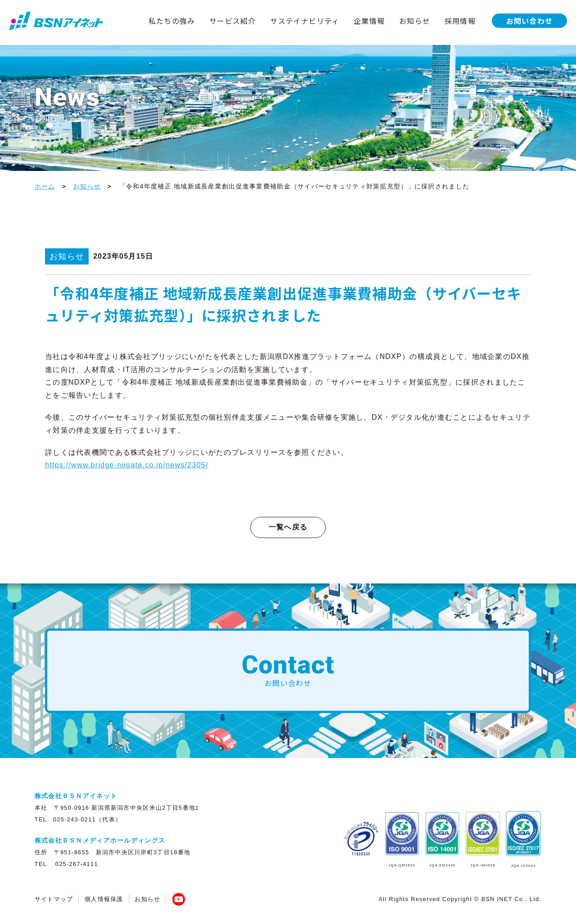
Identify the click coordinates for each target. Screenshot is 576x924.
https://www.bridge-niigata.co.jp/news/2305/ (127, 465)
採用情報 (460, 21)
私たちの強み (171, 21)
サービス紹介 (232, 21)
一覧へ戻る (288, 527)
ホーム (45, 186)
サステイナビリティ (304, 21)
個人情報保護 (104, 899)
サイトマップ (54, 899)
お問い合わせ (529, 21)
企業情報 (369, 21)
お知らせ (414, 21)
